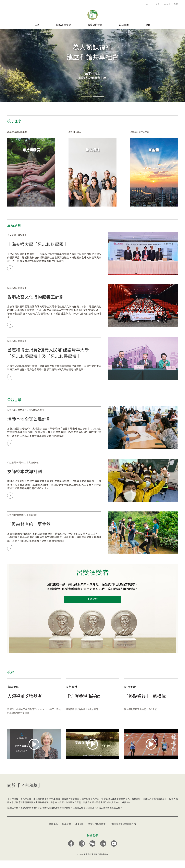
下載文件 (92, 607)
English (167, 4)
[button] (87, 104)
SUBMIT (141, 4)
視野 (148, 25)
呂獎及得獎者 (95, 25)
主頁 (37, 25)
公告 (158, 4)
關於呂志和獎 (64, 25)
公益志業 (124, 25)
